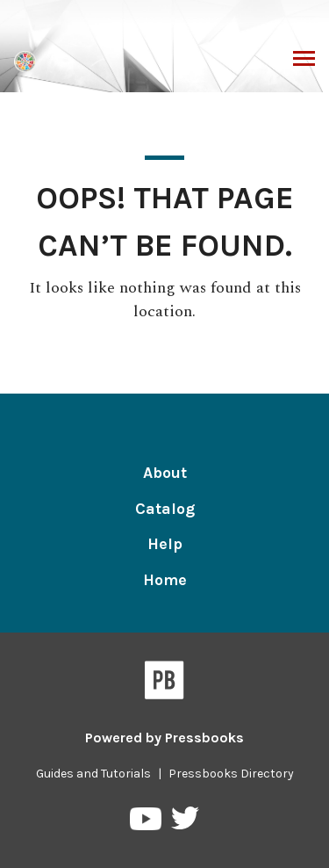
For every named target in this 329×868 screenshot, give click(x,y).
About (165, 473)
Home (165, 580)
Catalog (165, 509)
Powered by (164, 738)
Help (165, 544)
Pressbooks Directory (231, 774)
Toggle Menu (304, 61)
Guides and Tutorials (93, 774)
